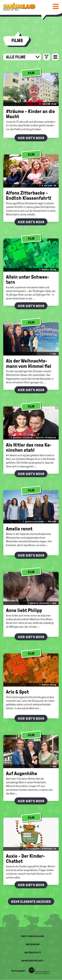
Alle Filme (23, 57)
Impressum (33, 944)
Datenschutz (33, 953)
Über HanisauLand (33, 936)
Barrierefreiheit (33, 961)
